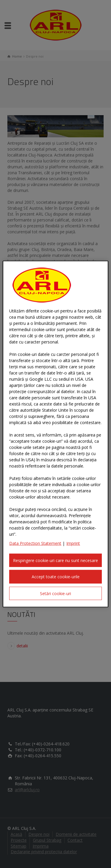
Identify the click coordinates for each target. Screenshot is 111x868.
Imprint (73, 543)
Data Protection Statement (35, 543)
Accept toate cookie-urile (56, 577)
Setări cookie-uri (55, 593)
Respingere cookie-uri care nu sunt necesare (55, 560)
